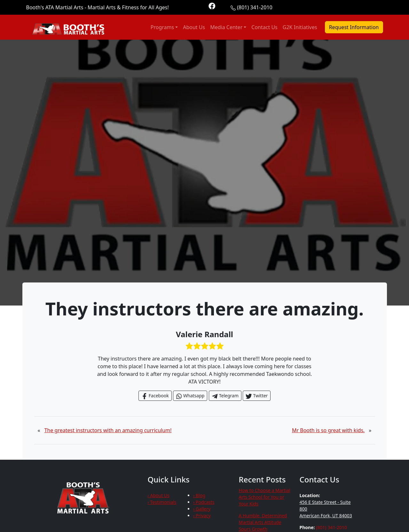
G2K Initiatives (300, 27)
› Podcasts (204, 502)
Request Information (354, 27)
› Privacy (202, 516)
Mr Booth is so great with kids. (328, 430)
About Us (194, 27)
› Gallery (202, 509)
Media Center (226, 27)
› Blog (199, 495)
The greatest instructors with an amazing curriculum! (108, 430)
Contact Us (264, 27)
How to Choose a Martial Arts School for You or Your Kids (265, 497)
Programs (162, 27)
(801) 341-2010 (255, 7)
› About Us (159, 495)
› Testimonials (162, 502)
